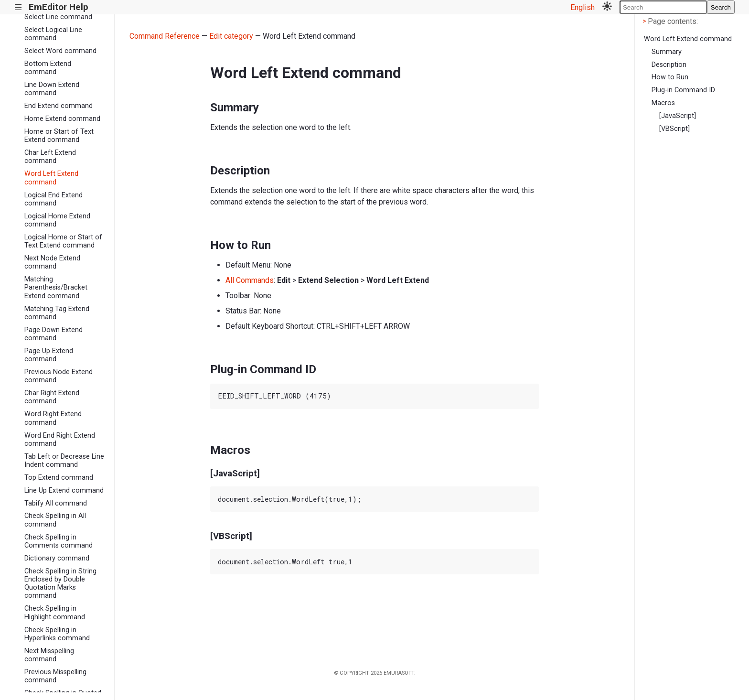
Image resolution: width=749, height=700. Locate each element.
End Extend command (59, 106)
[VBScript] (674, 129)
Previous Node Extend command (59, 376)
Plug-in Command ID (683, 90)
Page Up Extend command (49, 355)
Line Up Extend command (64, 490)
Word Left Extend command (51, 178)
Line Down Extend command (52, 89)
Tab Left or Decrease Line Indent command (64, 461)
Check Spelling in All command (55, 520)
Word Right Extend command (53, 418)
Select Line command (58, 17)
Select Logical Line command (53, 34)
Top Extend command (59, 478)
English (583, 7)
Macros (663, 103)
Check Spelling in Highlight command (55, 613)
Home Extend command (62, 119)
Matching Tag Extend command (57, 313)
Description (669, 65)
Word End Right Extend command (60, 440)
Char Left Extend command (50, 157)
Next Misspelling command (49, 655)
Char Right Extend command (52, 397)
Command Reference (165, 36)
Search (721, 7)
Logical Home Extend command (57, 220)
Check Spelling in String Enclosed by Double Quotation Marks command (60, 584)
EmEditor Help (59, 7)
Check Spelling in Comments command (59, 541)
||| (18, 7)
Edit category (231, 36)
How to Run (670, 77)
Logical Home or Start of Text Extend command (63, 241)
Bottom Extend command (48, 68)
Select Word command (60, 51)
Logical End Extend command (53, 199)
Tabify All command (56, 503)
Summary (667, 52)
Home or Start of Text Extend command (59, 136)
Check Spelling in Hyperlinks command (57, 634)
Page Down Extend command (53, 334)
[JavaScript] (678, 116)
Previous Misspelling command (55, 676)
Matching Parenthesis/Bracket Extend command (56, 288)
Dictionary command (57, 558)
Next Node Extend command (52, 262)
